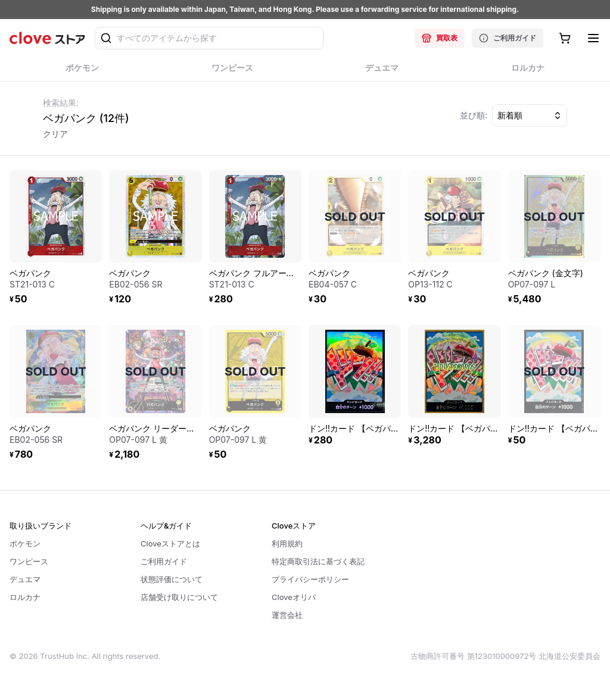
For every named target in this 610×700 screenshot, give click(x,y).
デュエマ (25, 579)
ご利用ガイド (508, 38)
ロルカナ (25, 597)
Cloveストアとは (170, 543)
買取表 (440, 38)
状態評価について (172, 579)
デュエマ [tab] (382, 72)
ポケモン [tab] (83, 72)
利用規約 (287, 543)
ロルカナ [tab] (528, 72)
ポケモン (25, 543)
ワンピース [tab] (233, 72)
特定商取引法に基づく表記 (318, 561)
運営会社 (287, 615)
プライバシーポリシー (310, 579)
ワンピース (29, 561)
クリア (55, 134)
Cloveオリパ (294, 597)
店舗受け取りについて (179, 597)
